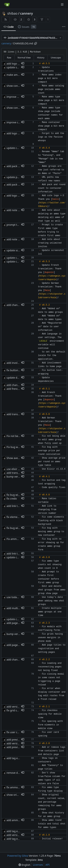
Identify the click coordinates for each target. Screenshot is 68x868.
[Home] (7, 5)
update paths (14, 177)
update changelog (17, 148)
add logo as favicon (18, 64)
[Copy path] (36, 43)
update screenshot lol (19, 250)
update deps (14, 378)
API (48, 865)
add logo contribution (19, 196)
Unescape (56, 58)
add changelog (15, 660)
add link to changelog (19, 506)
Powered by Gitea (18, 856)
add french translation (20, 389)
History (41, 58)
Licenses (38, 865)
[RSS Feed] (6, 19)
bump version (15, 477)
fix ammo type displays (20, 787)
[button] (23, 64)
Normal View (24, 58)
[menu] (24, 865)
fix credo (12, 499)
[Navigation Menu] (63, 4)
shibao (12, 13)
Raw (9, 58)
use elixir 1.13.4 (16, 469)
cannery (27, 13)
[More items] (64, 27)
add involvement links (20, 363)
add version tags (16, 707)
